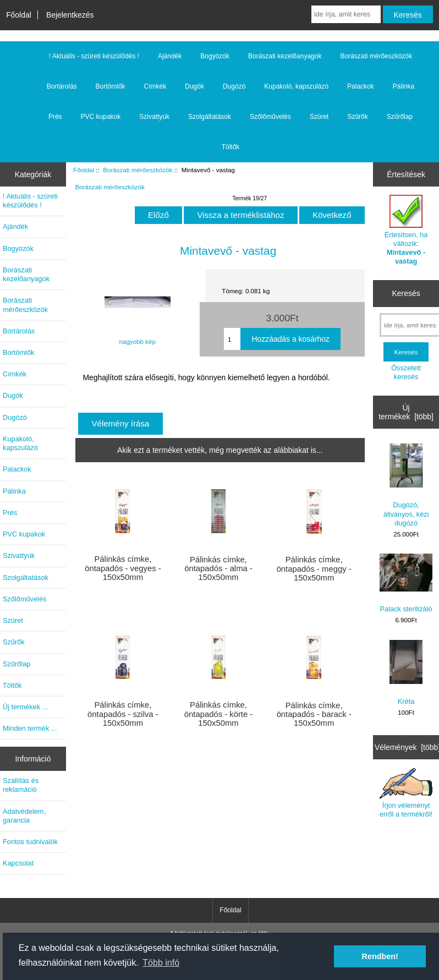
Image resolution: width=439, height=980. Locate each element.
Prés (55, 117)
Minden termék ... (30, 728)
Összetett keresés (406, 372)
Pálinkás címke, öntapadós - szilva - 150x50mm (123, 714)
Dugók (194, 86)
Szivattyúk (154, 117)
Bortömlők (111, 86)
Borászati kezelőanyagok (285, 56)
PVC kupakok (101, 117)
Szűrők (357, 117)
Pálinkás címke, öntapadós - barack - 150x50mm (314, 714)
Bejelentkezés (70, 15)
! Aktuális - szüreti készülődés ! (94, 56)
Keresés (406, 293)
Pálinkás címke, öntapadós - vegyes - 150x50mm (123, 568)
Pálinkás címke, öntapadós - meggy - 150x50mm (314, 568)
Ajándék (170, 56)
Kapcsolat (18, 863)
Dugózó (234, 86)
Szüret (319, 117)
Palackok (361, 86)
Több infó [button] (161, 963)
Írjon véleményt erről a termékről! (406, 793)
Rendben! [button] (380, 956)
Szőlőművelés (270, 117)
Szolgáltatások (210, 117)
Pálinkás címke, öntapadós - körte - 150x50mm (218, 714)
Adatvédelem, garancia (24, 816)
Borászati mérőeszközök (138, 170)
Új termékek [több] (406, 412)
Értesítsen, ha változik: (406, 230)
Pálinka (404, 86)
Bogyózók (215, 56)
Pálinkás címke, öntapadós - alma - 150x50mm (218, 568)
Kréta (406, 673)
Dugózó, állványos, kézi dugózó (406, 485)
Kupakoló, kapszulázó (296, 86)
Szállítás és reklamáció (21, 785)
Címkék (155, 86)
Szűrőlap (400, 117)
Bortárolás (62, 86)
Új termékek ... (25, 707)
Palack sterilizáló (406, 583)
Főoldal (19, 15)
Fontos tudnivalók (30, 842)
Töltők (231, 147)
